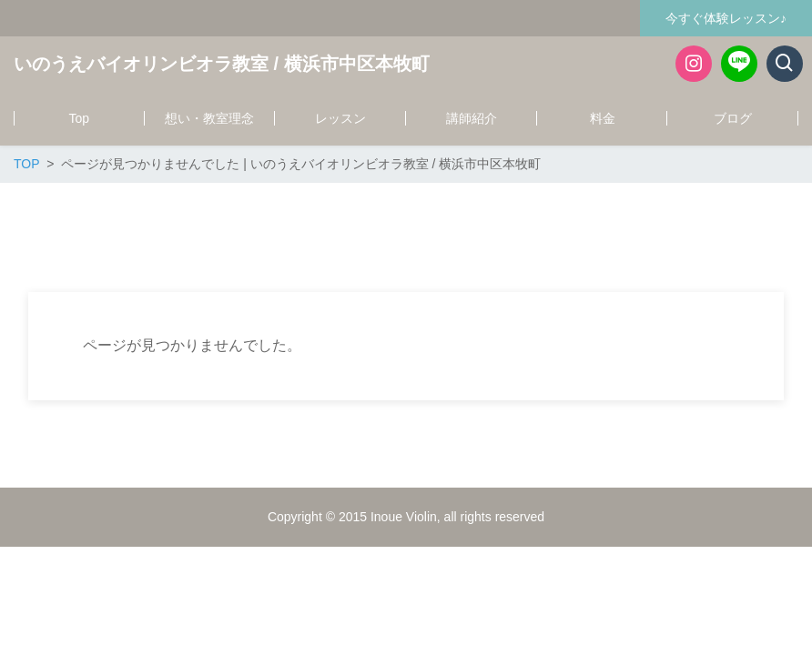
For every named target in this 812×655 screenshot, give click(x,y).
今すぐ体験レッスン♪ (726, 18)
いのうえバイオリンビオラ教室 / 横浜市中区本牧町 (222, 64)
